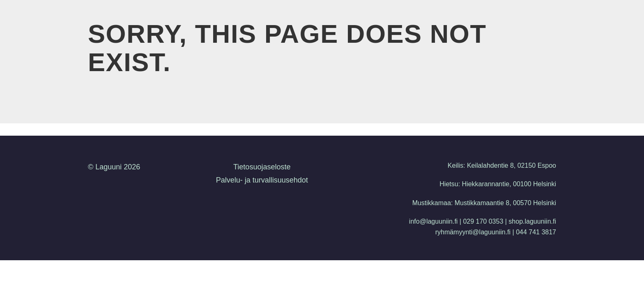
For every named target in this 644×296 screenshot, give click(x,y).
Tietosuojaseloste (262, 167)
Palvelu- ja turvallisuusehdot (262, 180)
